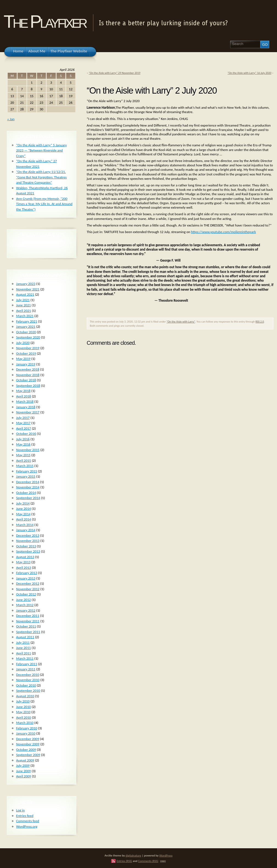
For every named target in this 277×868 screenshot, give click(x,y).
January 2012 (26, 610)
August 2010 (25, 696)
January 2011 (26, 669)
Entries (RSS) (124, 861)
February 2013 (27, 573)
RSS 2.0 (260, 322)
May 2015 (23, 455)
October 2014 (26, 493)
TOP (163, 861)
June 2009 (24, 771)
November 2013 (28, 541)
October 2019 (26, 353)
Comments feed (28, 821)
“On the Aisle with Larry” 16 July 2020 (249, 73)
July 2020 (23, 343)
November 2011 (28, 621)
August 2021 (25, 294)
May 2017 (23, 423)
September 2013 (28, 551)
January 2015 (26, 476)
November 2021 (28, 289)
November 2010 (28, 680)
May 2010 (23, 712)
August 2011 (25, 637)
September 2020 (28, 337)
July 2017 (23, 418)
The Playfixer (45, 22)
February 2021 (27, 321)
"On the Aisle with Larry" (181, 322)
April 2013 (24, 568)
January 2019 (26, 364)
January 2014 (26, 530)
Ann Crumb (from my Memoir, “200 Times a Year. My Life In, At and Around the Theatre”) (44, 204)
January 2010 (26, 733)
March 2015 (25, 466)
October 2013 (26, 546)
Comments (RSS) (148, 861)
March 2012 (25, 605)
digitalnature (133, 855)
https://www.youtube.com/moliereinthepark (223, 232)
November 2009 (28, 744)
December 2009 (28, 739)
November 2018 (28, 375)
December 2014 (28, 482)
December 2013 (28, 535)
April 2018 (24, 396)
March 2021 (25, 316)
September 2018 (28, 386)
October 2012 (26, 594)
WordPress (166, 855)
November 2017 (28, 412)
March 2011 (25, 658)
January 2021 (26, 327)
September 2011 (28, 632)
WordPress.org (27, 826)
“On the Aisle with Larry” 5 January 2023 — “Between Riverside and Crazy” (41, 150)
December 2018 (28, 369)
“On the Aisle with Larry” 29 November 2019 (114, 73)
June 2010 (24, 707)
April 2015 (24, 460)
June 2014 (24, 509)
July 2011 (23, 642)
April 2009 (24, 776)
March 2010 (25, 723)
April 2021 (24, 311)
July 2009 (23, 765)
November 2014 (28, 487)
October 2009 (26, 750)
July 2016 (23, 439)
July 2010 (23, 701)
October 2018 (26, 380)
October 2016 (26, 434)
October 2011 (26, 626)
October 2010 (26, 685)
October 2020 (26, 332)
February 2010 (27, 728)
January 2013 (26, 578)
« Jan (11, 119)
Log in (20, 810)
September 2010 (28, 691)
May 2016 (23, 444)
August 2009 (25, 760)
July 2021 (23, 300)
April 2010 (24, 717)
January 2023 (26, 284)
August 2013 (25, 557)
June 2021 (24, 305)
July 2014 (23, 503)
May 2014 (23, 514)
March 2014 (25, 525)
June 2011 (24, 648)
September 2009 (28, 755)
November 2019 (28, 348)
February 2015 (27, 471)
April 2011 (24, 653)
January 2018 (26, 407)
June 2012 (24, 600)
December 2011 (28, 616)
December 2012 (28, 583)
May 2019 (23, 359)
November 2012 (28, 589)
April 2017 (24, 428)
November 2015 (28, 450)
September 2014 (28, 498)
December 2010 (28, 675)
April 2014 (24, 519)
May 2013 (23, 562)
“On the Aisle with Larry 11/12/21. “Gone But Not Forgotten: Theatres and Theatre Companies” (41, 177)
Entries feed (25, 816)
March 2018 (25, 401)
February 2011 (27, 664)
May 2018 (23, 391)
